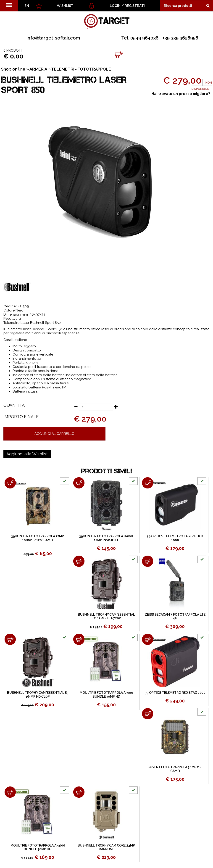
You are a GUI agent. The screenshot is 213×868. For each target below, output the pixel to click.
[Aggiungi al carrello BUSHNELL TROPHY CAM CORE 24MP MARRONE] (79, 792)
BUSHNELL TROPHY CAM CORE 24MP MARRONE (106, 847)
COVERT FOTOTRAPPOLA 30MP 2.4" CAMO (175, 769)
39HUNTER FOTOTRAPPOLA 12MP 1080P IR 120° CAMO (38, 538)
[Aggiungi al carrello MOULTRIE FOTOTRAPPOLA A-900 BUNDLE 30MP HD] (79, 639)
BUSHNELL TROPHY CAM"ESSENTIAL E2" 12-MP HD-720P (106, 616)
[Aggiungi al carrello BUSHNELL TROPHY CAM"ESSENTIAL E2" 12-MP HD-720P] (79, 561)
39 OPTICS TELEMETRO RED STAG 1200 (175, 693)
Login (115, 6)
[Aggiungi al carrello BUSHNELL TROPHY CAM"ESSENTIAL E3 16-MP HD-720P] (10, 639)
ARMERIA (38, 69)
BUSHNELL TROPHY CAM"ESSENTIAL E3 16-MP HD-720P (38, 695)
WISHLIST (65, 6)
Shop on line (13, 69)
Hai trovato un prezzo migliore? (181, 94)
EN (27, 6)
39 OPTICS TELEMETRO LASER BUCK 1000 (175, 538)
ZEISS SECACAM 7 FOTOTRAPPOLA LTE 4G (175, 616)
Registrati (135, 6)
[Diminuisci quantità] (76, 406)
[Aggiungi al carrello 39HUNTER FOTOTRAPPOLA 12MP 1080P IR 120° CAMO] (10, 483)
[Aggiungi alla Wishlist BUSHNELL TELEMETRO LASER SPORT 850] (27, 454)
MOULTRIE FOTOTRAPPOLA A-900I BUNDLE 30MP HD (38, 847)
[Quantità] (96, 407)
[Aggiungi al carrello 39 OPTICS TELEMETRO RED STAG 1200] (148, 639)
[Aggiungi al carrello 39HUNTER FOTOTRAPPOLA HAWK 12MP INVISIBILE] (79, 483)
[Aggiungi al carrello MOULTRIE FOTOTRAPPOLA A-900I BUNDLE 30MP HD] (10, 792)
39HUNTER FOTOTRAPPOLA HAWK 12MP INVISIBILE (106, 538)
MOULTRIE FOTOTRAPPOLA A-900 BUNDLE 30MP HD (106, 695)
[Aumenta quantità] (116, 406)
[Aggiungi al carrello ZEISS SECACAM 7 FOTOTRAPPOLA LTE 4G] (148, 561)
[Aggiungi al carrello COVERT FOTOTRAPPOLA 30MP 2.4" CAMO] (148, 714)
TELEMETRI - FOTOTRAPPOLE (81, 69)
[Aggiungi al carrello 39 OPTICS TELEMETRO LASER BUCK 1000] (148, 483)
